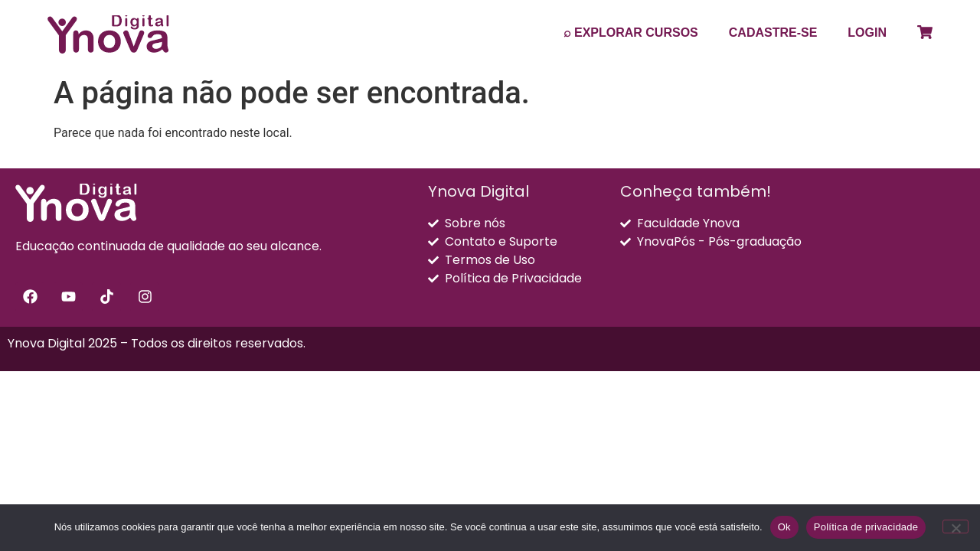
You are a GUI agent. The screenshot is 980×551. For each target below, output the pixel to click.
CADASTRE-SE (773, 33)
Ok (784, 527)
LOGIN (867, 33)
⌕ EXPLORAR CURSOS (631, 33)
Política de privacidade (866, 527)
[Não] (955, 527)
